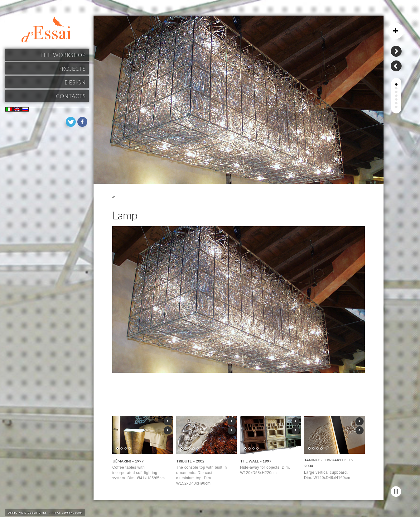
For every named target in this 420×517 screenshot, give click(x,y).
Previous (168, 430)
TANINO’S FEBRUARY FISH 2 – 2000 (331, 463)
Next (168, 421)
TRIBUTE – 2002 (191, 461)
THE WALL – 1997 (256, 461)
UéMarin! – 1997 (128, 461)
